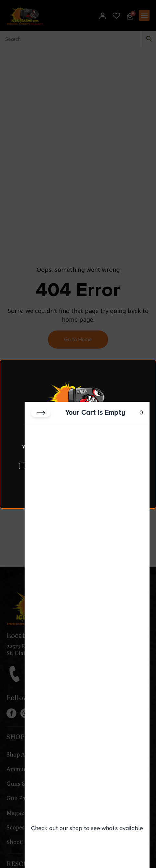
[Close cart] (41, 413)
